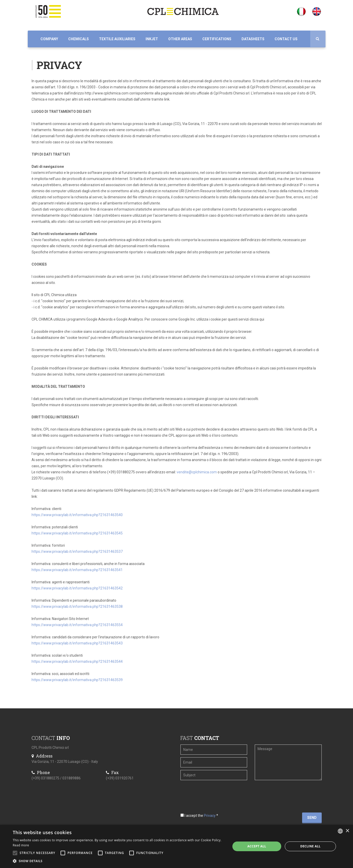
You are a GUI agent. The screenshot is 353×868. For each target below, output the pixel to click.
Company (49, 39)
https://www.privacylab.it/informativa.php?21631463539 (77, 680)
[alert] (176, 846)
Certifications (217, 39)
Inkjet (152, 39)
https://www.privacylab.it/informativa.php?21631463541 (77, 570)
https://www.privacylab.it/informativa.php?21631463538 (77, 607)
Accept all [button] (257, 846)
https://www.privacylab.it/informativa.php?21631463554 (77, 625)
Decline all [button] (310, 846)
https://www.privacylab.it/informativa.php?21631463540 (77, 515)
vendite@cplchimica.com (197, 472)
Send (312, 818)
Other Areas (180, 39)
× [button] (347, 831)
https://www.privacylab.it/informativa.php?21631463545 (77, 533)
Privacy (210, 816)
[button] (118, 861)
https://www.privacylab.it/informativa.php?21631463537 (77, 552)
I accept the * (199, 816)
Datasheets (253, 39)
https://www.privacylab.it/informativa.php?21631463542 (77, 588)
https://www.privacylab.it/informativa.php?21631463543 (77, 643)
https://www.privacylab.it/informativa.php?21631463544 (77, 662)
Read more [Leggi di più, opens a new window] (21, 845)
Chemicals (79, 39)
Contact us (286, 39)
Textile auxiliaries (117, 39)
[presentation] (211, 791)
